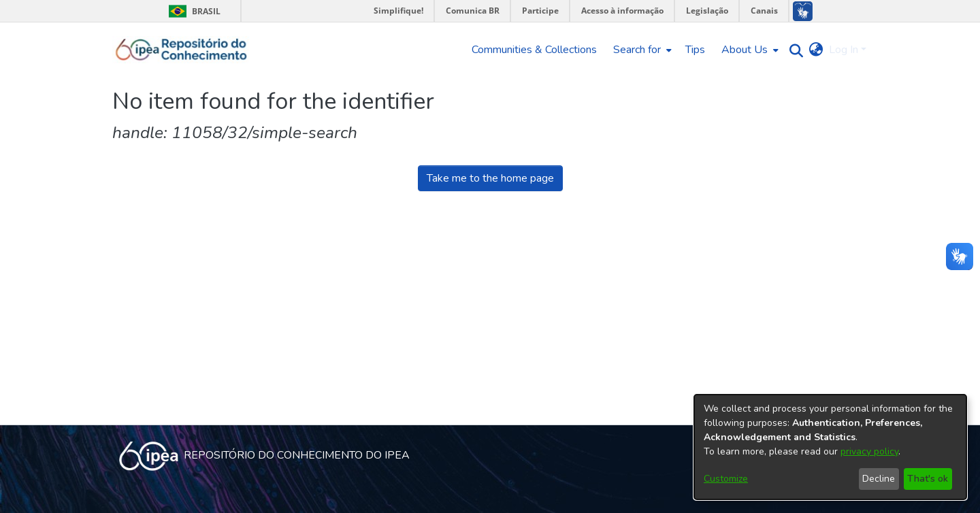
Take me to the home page (490, 178)
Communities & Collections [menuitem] (534, 50)
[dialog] (830, 447)
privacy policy (869, 451)
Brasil (192, 11)
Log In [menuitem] (844, 50)
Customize (726, 479)
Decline (879, 479)
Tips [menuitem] (695, 50)
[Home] (181, 50)
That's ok (928, 479)
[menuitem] (641, 50)
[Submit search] (793, 50)
